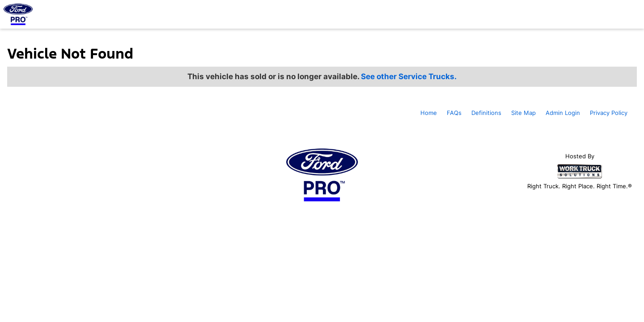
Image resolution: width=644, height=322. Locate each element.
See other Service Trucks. (409, 76)
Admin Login (563, 113)
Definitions (486, 113)
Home (429, 113)
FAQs (454, 113)
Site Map (523, 113)
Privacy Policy (609, 113)
